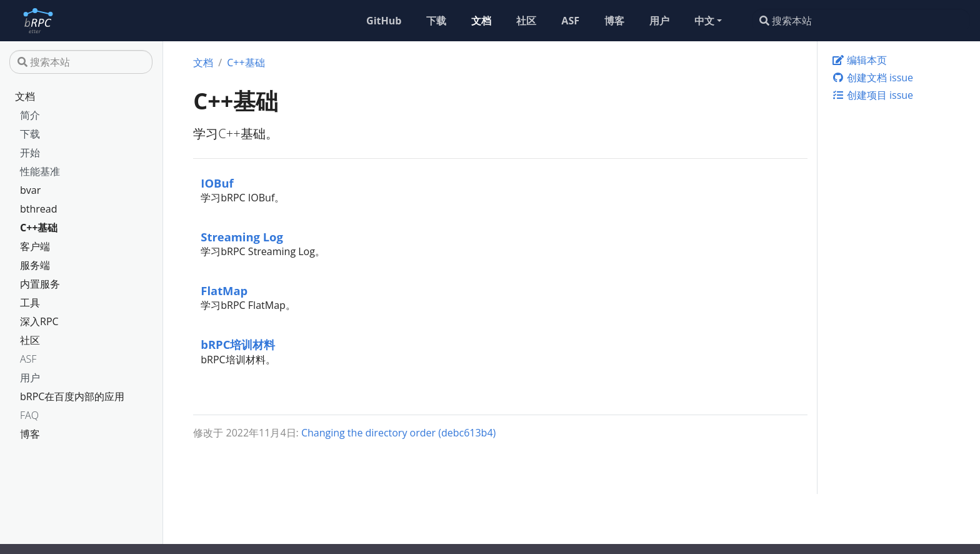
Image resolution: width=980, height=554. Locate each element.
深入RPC (39, 321)
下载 (30, 134)
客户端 (35, 246)
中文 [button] (704, 21)
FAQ (29, 415)
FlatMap (224, 290)
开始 (30, 153)
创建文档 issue (872, 78)
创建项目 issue (872, 95)
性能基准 (40, 171)
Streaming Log (242, 237)
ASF (28, 359)
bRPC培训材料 (238, 344)
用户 (30, 378)
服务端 (35, 265)
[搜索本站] (861, 21)
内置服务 (40, 284)
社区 (30, 340)
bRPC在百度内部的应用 (72, 396)
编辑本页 (859, 60)
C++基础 (39, 228)
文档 (25, 96)
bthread (39, 209)
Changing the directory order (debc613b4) (398, 433)
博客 (30, 434)
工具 (30, 303)
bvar (30, 190)
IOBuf (217, 183)
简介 (30, 115)
